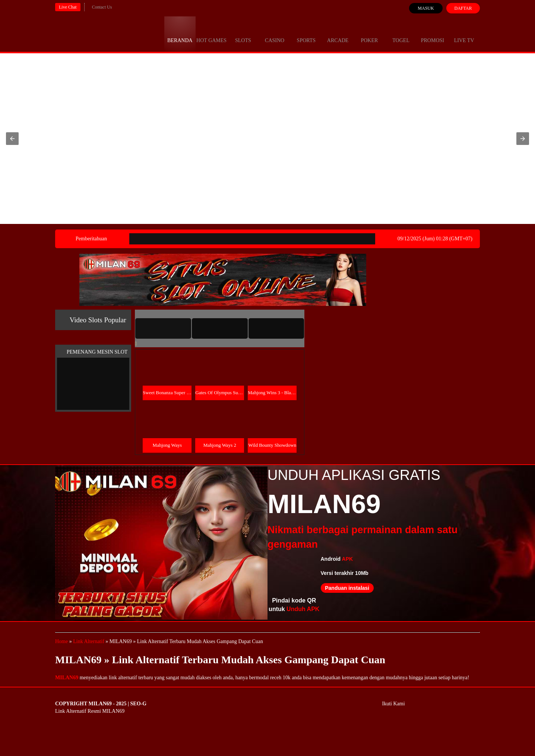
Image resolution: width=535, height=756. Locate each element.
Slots (243, 34)
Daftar (463, 8)
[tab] (163, 328)
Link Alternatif (89, 641)
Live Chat (68, 7)
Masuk (426, 8)
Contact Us (102, 7)
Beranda (180, 34)
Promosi (433, 34)
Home (61, 641)
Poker (369, 34)
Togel (401, 34)
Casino (275, 34)
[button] (12, 139)
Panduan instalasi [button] (347, 588)
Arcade (338, 34)
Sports (306, 34)
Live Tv (464, 34)
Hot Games (211, 34)
